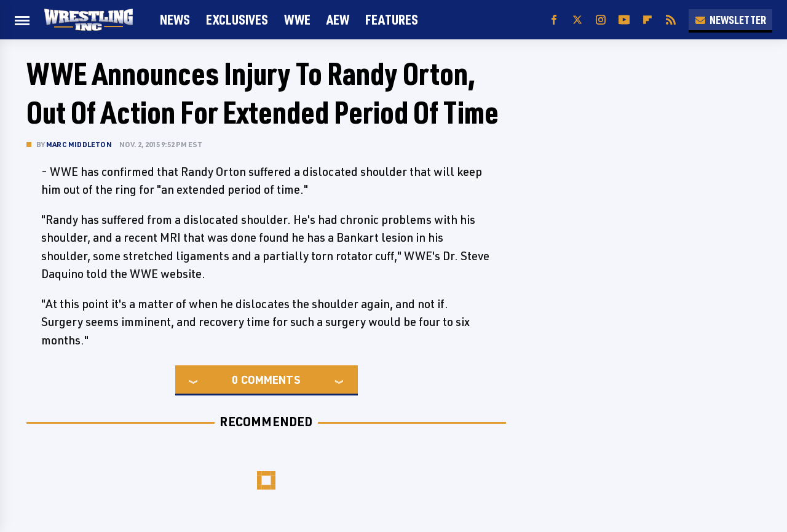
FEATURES (392, 19)
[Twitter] (577, 20)
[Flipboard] (647, 20)
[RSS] (671, 20)
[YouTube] (624, 20)
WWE (297, 19)
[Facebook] (554, 20)
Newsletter (730, 20)
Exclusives (237, 19)
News (175, 19)
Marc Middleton (79, 144)
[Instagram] (601, 20)
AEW (338, 19)
